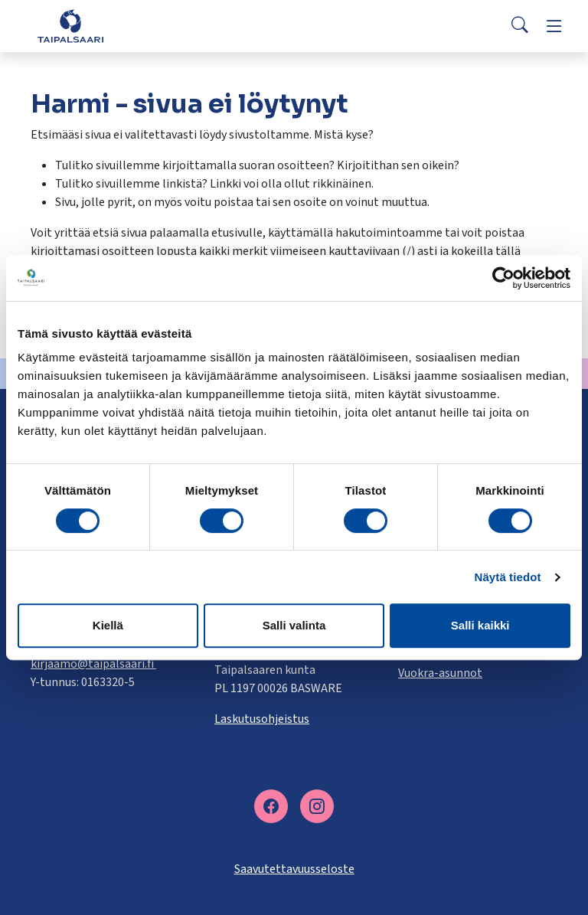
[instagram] (317, 806)
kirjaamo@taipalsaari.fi (93, 664)
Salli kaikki (480, 625)
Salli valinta (294, 625)
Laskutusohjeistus (262, 719)
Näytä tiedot (508, 577)
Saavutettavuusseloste (294, 869)
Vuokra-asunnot (440, 673)
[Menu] (554, 26)
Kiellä (108, 625)
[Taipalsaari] (70, 26)
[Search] (520, 26)
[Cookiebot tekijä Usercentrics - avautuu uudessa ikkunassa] (503, 278)
